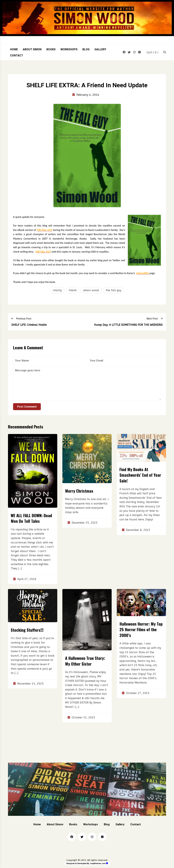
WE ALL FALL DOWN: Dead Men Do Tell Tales (31, 518)
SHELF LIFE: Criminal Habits (29, 325)
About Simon (32, 49)
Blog (86, 49)
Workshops (69, 49)
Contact (17, 56)
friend (73, 290)
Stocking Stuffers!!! (27, 630)
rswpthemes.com (98, 864)
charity (57, 290)
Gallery (100, 49)
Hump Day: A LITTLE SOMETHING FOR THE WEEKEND (128, 325)
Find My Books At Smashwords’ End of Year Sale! (140, 475)
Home (14, 49)
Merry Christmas (79, 491)
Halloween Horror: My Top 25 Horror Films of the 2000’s (141, 629)
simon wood (91, 290)
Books (51, 49)
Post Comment (27, 407)
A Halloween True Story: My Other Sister (85, 661)
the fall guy (114, 290)
